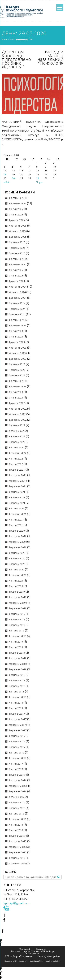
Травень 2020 (17, 564)
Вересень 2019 (18, 608)
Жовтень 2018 (17, 664)
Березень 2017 (18, 758)
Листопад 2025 (18, 226)
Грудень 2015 (17, 836)
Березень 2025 (18, 264)
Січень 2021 (16, 525)
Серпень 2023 (17, 364)
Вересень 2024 (18, 298)
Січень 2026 (16, 214)
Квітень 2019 (17, 630)
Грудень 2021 (17, 470)
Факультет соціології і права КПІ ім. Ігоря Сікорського (32, 952)
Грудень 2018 (17, 653)
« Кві (6, 182)
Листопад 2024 (18, 287)
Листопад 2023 (18, 348)
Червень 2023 (17, 370)
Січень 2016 (16, 830)
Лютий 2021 (16, 520)
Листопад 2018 (18, 658)
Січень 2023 (16, 398)
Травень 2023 (17, 375)
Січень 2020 (16, 586)
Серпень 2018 (17, 675)
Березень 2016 (18, 819)
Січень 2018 (16, 708)
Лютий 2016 (16, 825)
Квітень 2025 (17, 259)
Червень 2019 (17, 619)
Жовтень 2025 (17, 231)
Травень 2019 (17, 625)
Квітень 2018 (17, 691)
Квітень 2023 (17, 381)
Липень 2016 (16, 797)
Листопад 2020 (18, 536)
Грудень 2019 (17, 592)
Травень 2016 (17, 808)
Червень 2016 (17, 802)
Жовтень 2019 (17, 603)
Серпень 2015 (17, 858)
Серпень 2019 (17, 614)
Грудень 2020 (17, 531)
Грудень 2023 (17, 342)
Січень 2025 (16, 276)
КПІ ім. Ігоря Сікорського (18, 956)
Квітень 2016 (17, 814)
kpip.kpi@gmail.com (16, 903)
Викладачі (25, 949)
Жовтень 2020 (17, 542)
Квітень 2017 (17, 753)
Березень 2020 (18, 575)
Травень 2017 (17, 747)
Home (5, 39)
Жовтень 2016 (17, 786)
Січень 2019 (16, 647)
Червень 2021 (17, 497)
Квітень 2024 (17, 320)
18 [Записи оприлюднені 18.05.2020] (5, 174)
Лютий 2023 (16, 392)
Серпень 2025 (17, 242)
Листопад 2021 (18, 475)
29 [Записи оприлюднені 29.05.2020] (38, 178)
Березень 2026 (18, 203)
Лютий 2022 (16, 459)
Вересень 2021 (18, 486)
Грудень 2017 (17, 714)
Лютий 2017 (16, 764)
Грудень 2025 (17, 220)
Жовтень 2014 (17, 863)
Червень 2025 (17, 248)
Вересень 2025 (18, 237)
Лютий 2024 (16, 331)
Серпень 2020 (17, 553)
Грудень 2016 (17, 775)
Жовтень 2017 (17, 725)
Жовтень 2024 (17, 292)
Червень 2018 (17, 680)
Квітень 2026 (17, 198)
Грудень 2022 (17, 403)
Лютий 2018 (16, 703)
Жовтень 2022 (17, 414)
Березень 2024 (18, 325)
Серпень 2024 (17, 303)
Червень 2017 (17, 741)
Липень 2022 (16, 431)
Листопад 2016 (18, 780)
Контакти (41, 949)
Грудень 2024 (17, 281)
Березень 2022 (18, 453)
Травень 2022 (17, 442)
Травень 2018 (17, 686)
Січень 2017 (16, 769)
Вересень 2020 (18, 547)
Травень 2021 (17, 503)
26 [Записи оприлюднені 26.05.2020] (13, 178)
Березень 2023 (18, 386)
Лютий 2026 (16, 209)
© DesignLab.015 (35, 961)
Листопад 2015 (18, 841)
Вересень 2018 (18, 669)
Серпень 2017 (17, 736)
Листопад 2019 (18, 597)
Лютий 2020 (16, 581)
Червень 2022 (17, 436)
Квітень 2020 (17, 569)
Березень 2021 (18, 514)
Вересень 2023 (18, 359)
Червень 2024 (17, 309)
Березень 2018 (18, 697)
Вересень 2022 (18, 420)
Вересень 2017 (18, 730)
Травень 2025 (17, 253)
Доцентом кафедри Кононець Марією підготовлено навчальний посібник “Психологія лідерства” (32, 59)
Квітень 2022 (17, 447)
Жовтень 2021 (17, 481)
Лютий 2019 (16, 642)
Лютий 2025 (16, 270)
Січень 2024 (16, 337)
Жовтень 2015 (17, 847)
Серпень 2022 (17, 425)
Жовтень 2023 (17, 353)
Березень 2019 (18, 636)
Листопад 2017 (18, 719)
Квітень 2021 (17, 508)
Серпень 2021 (17, 492)
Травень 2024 (17, 314)
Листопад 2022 (18, 409)
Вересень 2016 (18, 791)
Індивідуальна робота (49, 956)
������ (22, 39)
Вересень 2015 (18, 852)
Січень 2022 (16, 464)
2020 (12, 39)
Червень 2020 (17, 558)
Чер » (39, 182)
